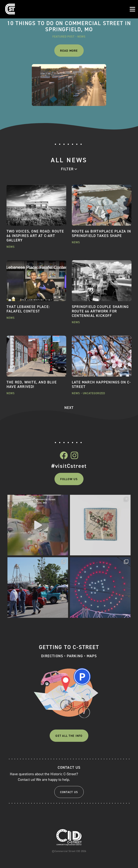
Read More (69, 51)
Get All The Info (69, 736)
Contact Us (69, 792)
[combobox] (69, 169)
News (81, 37)
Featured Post (64, 37)
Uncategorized (94, 393)
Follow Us (69, 479)
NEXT (69, 408)
